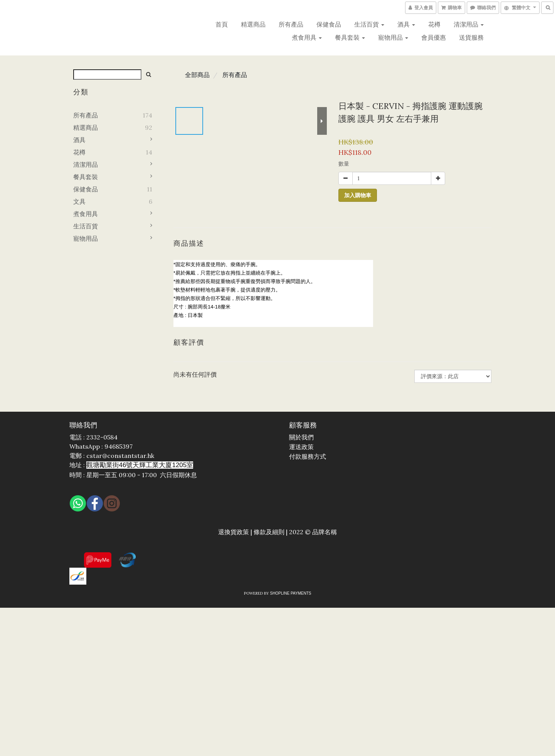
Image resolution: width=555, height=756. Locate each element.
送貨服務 (471, 37)
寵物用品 (393, 37)
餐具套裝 (350, 37)
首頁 (222, 24)
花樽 (434, 24)
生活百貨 (369, 24)
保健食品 (329, 24)
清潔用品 (469, 24)
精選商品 (253, 24)
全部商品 (197, 75)
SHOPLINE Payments (291, 593)
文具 (79, 201)
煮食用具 (307, 37)
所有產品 (291, 24)
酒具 (406, 24)
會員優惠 (434, 37)
